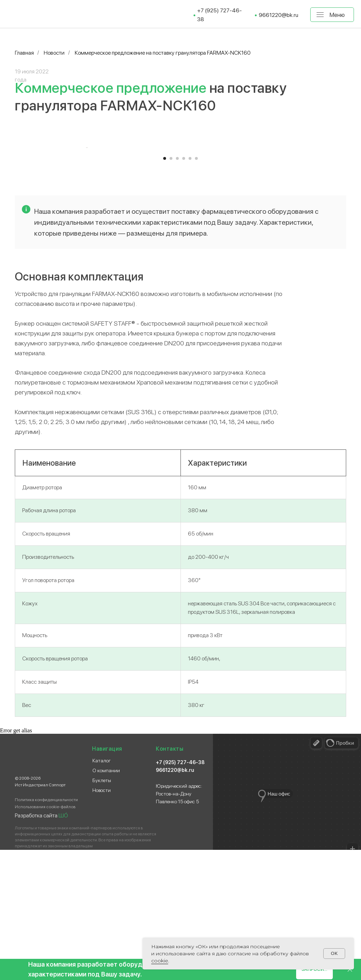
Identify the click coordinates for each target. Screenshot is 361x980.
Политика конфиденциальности (46, 930)
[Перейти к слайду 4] (184, 289)
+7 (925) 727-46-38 (180, 893)
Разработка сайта (41, 946)
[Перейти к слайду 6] (196, 289)
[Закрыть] (350, 970)
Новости (54, 53)
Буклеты (102, 911)
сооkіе (160, 961)
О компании (106, 901)
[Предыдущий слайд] (85, 213)
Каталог (102, 891)
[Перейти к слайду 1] (165, 289)
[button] (314, 969)
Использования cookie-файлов (45, 937)
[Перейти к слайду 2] (171, 289)
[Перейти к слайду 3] (177, 289)
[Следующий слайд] (276, 213)
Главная (24, 53)
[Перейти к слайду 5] (190, 289)
